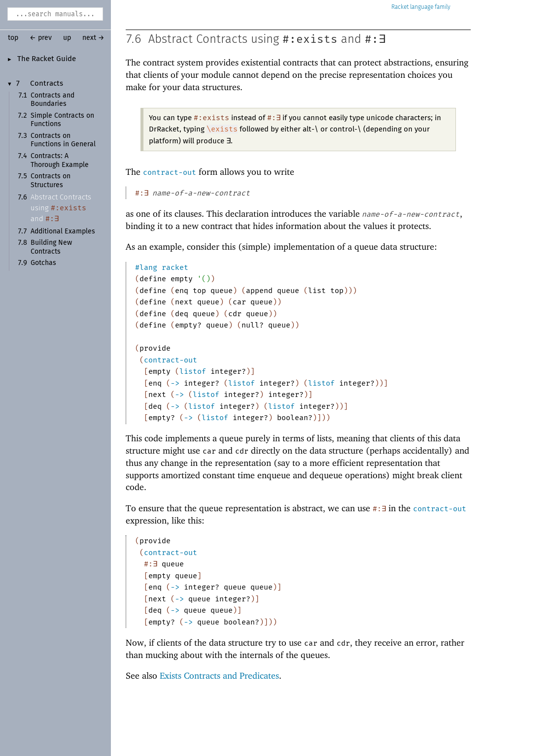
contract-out (170, 172)
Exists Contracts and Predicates (219, 675)
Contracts (47, 84)
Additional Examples (63, 231)
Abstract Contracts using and (61, 208)
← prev (41, 38)
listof (193, 371)
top (13, 38)
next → (93, 38)
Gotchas (43, 263)
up (67, 38)
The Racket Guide (47, 59)
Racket (421, 7)
